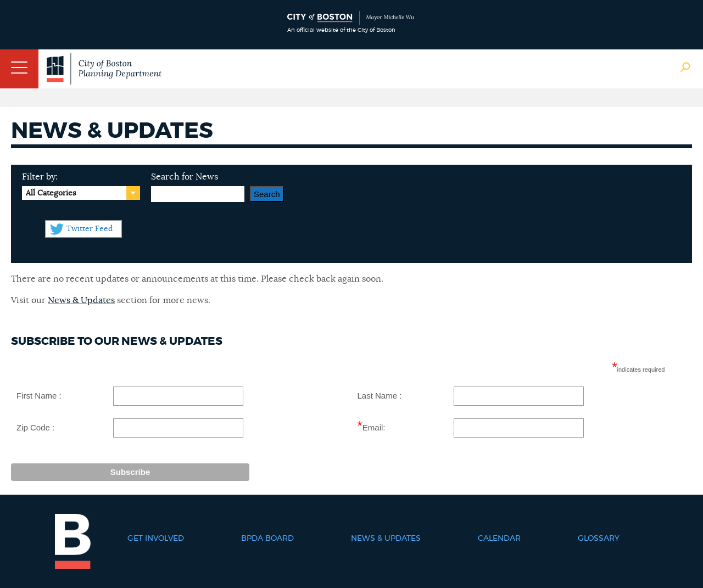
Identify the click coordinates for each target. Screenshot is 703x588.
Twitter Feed (90, 229)
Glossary (599, 539)
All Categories (51, 193)
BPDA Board (267, 539)
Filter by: (40, 177)
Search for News (185, 177)
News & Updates (81, 300)
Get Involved (156, 539)
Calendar (499, 539)
